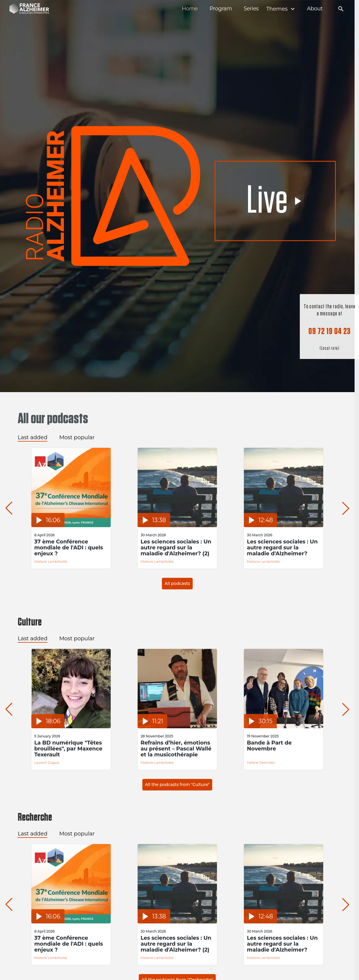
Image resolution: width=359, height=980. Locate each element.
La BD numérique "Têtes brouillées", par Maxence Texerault (69, 749)
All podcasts (177, 583)
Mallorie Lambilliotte (51, 562)
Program (221, 9)
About (315, 9)
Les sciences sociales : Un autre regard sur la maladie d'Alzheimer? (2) (178, 548)
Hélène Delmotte (265, 763)
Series (251, 9)
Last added (33, 437)
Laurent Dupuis (48, 763)
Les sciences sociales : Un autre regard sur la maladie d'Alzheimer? (286, 548)
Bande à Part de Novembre (273, 746)
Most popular (77, 437)
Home (190, 9)
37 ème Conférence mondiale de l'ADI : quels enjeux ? (69, 548)
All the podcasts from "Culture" (177, 785)
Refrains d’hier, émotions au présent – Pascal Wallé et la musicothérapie (178, 749)
